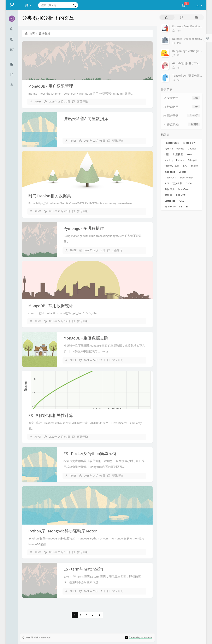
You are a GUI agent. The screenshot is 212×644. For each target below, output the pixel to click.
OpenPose (184, 189)
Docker (182, 172)
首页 (30, 34)
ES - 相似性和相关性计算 (51, 415)
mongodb (170, 172)
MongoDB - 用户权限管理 (51, 86)
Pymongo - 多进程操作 (84, 228)
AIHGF (38, 102)
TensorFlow (189, 143)
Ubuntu (192, 149)
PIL (181, 206)
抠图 (167, 154)
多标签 (195, 166)
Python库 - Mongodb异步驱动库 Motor (63, 531)
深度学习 (193, 160)
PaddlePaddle (172, 143)
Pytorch (169, 149)
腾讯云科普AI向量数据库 (86, 119)
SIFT (167, 183)
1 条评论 (117, 250)
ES (187, 206)
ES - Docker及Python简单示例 (90, 453)
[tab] (167, 17)
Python (180, 160)
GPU (185, 166)
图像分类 (181, 195)
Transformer (186, 178)
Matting (169, 160)
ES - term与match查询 (83, 569)
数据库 (168, 195)
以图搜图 (178, 154)
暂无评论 (82, 102)
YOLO (181, 201)
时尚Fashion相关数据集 (50, 196)
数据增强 (170, 189)
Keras (189, 154)
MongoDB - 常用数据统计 (51, 306)
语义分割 (177, 183)
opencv (180, 149)
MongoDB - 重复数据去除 (86, 338)
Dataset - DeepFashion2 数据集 (192, 39)
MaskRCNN (170, 178)
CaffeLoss (170, 201)
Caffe (189, 183)
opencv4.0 (170, 206)
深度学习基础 (172, 166)
